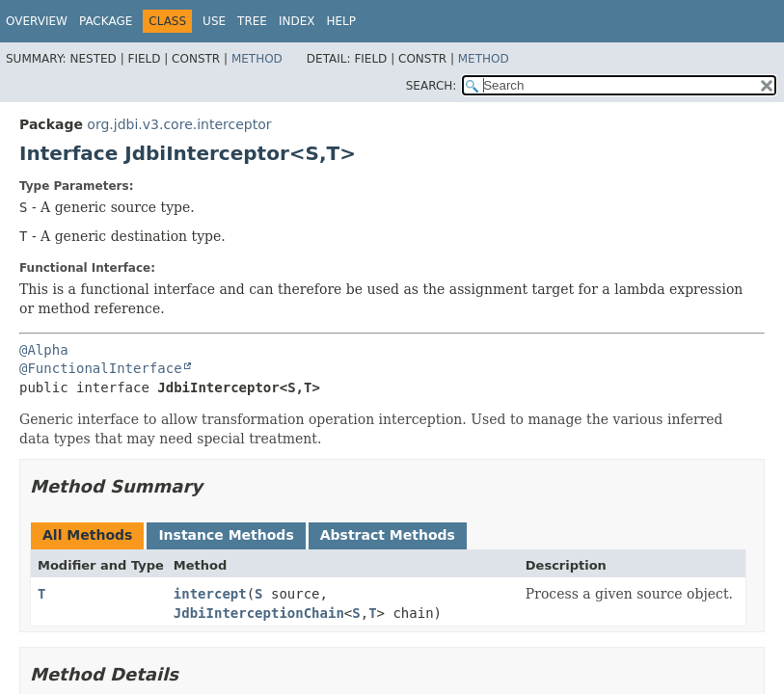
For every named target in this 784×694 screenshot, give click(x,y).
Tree (252, 21)
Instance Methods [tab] (226, 535)
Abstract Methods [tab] (388, 535)
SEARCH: (432, 86)
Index (297, 21)
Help (341, 21)
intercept (210, 594)
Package (106, 21)
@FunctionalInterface (101, 368)
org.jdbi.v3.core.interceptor (179, 124)
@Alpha (44, 350)
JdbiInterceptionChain (259, 613)
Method (257, 59)
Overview (37, 21)
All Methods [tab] (87, 535)
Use (214, 21)
